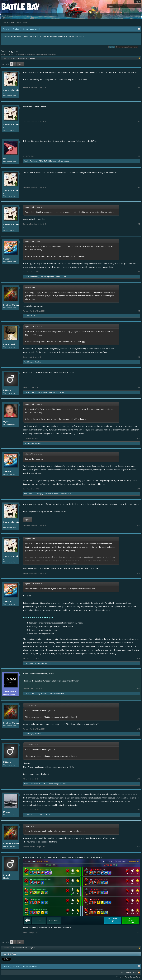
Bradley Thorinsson (31, 161)
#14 (139, 658)
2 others (61, 494)
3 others (55, 392)
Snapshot (8, 259)
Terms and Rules (123, 977)
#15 (139, 689)
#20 (139, 933)
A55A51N (42, 161)
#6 (139, 272)
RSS (139, 973)
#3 (139, 156)
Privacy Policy (135, 977)
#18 (139, 810)
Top (134, 972)
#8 (139, 357)
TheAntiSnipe (10, 691)
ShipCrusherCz (49, 494)
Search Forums (9, 22)
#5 (139, 224)
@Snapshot (95, 426)
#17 (139, 779)
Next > (20, 64)
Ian (5, 159)
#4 (139, 188)
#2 (139, 122)
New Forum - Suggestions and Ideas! (127, 47)
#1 (139, 87)
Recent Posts (22, 22)
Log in (138, 2)
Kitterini (7, 390)
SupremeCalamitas (39, 54)
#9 (139, 387)
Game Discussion (17, 54)
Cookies (112, 47)
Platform (12, 6)
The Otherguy (45, 277)
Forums (6, 16)
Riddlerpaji (35, 277)
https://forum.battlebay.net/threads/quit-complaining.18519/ (49, 372)
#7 (139, 311)
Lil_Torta (7, 422)
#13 (139, 573)
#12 (139, 526)
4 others (60, 161)
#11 (139, 489)
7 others (57, 277)
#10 (139, 438)
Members (19, 16)
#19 (139, 847)
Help (122, 972)
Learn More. (79, 36)
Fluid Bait (50, 161)
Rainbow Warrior (11, 305)
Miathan (46, 392)
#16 (139, 729)
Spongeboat (9, 344)
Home (128, 972)
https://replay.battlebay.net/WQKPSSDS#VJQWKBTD (45, 511)
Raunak (34, 815)
